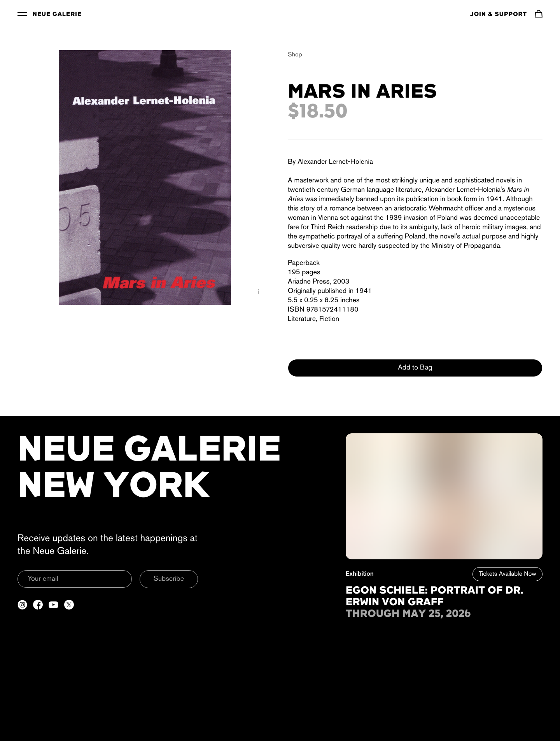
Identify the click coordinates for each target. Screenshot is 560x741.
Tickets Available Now (507, 574)
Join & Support (499, 14)
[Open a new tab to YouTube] (53, 605)
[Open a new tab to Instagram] (22, 605)
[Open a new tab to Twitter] (69, 605)
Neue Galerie (57, 14)
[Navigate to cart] (539, 14)
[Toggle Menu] (22, 14)
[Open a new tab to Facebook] (38, 605)
